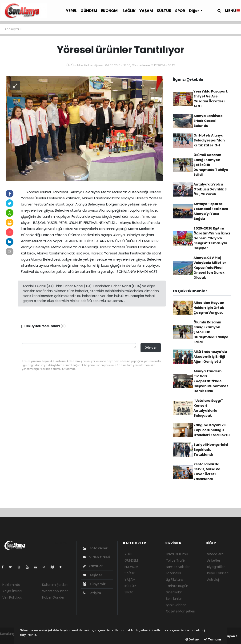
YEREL (71, 11)
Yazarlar (93, 566)
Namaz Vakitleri (178, 567)
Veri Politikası (12, 597)
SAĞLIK (129, 11)
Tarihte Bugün (177, 586)
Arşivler (92, 575)
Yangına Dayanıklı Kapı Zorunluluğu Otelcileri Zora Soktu (212, 430)
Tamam (213, 639)
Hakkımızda (11, 585)
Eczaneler (174, 573)
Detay (192, 639)
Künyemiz (94, 584)
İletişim (92, 593)
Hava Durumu (177, 554)
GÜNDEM (89, 11)
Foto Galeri (96, 548)
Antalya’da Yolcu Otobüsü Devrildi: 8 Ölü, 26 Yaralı (210, 189)
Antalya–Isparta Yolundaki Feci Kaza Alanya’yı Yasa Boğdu (211, 211)
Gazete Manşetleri (181, 611)
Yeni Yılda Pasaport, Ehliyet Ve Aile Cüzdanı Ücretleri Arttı (211, 99)
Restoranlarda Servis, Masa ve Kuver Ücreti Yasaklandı (207, 472)
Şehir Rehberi (176, 605)
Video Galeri (96, 557)
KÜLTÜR (164, 11)
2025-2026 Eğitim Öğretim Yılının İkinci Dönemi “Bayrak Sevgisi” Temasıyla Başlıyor (212, 238)
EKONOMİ (110, 11)
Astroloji (213, 580)
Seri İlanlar (174, 599)
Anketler (214, 560)
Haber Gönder (53, 597)
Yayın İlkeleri (12, 591)
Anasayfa (12, 29)
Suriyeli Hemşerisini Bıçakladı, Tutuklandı (211, 450)
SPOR (180, 11)
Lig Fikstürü (175, 580)
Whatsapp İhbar (55, 591)
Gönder (151, 348)
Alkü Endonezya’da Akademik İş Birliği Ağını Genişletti (210, 357)
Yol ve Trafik (176, 560)
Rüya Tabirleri (218, 573)
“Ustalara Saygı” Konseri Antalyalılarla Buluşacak (208, 408)
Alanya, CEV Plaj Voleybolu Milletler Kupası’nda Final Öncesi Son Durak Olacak (210, 268)
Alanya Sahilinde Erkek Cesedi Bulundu (208, 121)
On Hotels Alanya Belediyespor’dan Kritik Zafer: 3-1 (209, 140)
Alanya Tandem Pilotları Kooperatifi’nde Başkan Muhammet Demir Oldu (211, 381)
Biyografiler (216, 567)
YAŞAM (146, 11)
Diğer (194, 11)
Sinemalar (174, 592)
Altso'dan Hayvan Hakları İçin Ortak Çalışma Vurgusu (209, 308)
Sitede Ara (215, 554)
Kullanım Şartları (55, 585)
